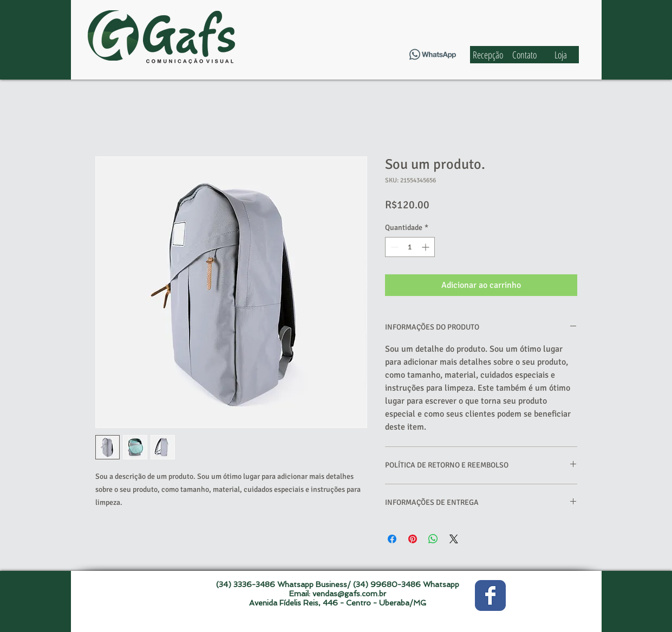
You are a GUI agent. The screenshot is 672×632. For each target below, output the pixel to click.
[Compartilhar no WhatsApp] (433, 539)
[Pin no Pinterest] (413, 539)
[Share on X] (454, 539)
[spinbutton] (410, 247)
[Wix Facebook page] (490, 595)
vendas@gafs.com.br (349, 594)
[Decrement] (393, 247)
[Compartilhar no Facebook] (392, 539)
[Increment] (426, 247)
